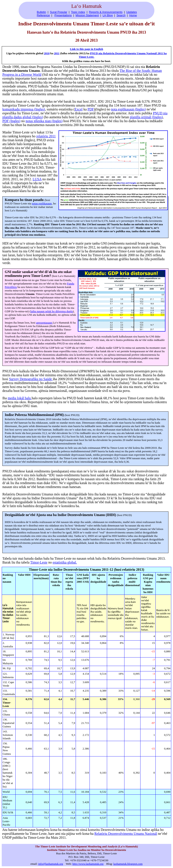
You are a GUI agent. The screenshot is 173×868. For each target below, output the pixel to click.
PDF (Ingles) (11, 121)
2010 (47, 53)
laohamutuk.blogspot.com (128, 864)
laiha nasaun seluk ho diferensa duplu (52, 311)
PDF (91, 109)
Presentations (63, 15)
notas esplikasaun (42, 203)
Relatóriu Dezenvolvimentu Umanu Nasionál (126, 834)
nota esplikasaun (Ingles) (128, 109)
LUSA (37, 179)
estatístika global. (65, 562)
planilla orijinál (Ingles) (146, 117)
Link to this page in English (87, 49)
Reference (43, 15)
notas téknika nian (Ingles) (44, 121)
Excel (78, 109)
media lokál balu (20, 398)
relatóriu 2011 (46, 136)
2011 (57, 53)
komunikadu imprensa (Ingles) (24, 109)
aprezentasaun (44, 323)
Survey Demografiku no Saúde (31, 379)
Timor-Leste (39, 562)
